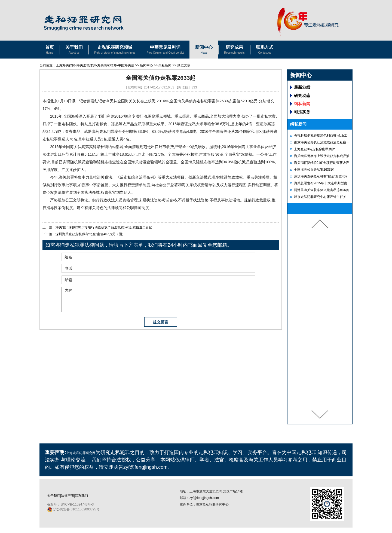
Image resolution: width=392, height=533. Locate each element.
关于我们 (74, 50)
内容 (158, 299)
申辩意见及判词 (165, 50)
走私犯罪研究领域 (115, 50)
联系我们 (81, 496)
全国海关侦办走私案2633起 (314, 170)
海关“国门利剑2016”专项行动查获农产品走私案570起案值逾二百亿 (104, 227)
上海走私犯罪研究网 (81, 453)
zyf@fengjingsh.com (204, 498)
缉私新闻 (165, 65)
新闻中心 (204, 50)
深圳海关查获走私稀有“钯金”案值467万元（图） (90, 234)
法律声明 (68, 496)
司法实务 (302, 112)
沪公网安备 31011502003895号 (73, 509)
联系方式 (265, 50)
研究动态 (302, 95)
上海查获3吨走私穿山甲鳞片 (315, 149)
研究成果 (234, 50)
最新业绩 (302, 87)
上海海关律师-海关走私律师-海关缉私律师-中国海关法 (95, 65)
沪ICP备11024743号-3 (77, 504)
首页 (50, 50)
